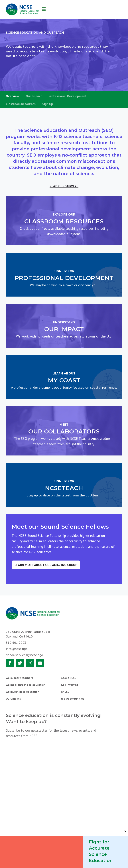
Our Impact (34, 96)
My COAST (64, 380)
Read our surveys (64, 186)
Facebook (10, 663)
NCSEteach (64, 488)
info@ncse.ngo (17, 649)
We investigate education (23, 692)
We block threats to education (26, 685)
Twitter (20, 663)
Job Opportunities (73, 699)
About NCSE (69, 678)
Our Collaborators (64, 431)
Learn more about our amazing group (46, 565)
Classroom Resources (21, 104)
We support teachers (19, 678)
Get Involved (69, 685)
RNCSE (65, 692)
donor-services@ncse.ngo (24, 655)
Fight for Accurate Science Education (101, 851)
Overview (12, 96)
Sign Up (48, 104)
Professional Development (68, 96)
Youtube (40, 663)
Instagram (30, 663)
